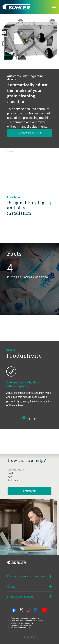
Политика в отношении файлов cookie (27, 621)
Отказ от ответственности (22, 623)
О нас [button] (11, 586)
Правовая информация (21, 625)
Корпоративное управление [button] (27, 576)
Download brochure (29, 133)
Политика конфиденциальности (25, 618)
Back (11, 151)
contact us (30, 491)
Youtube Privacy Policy (21, 628)
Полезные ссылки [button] (20, 597)
